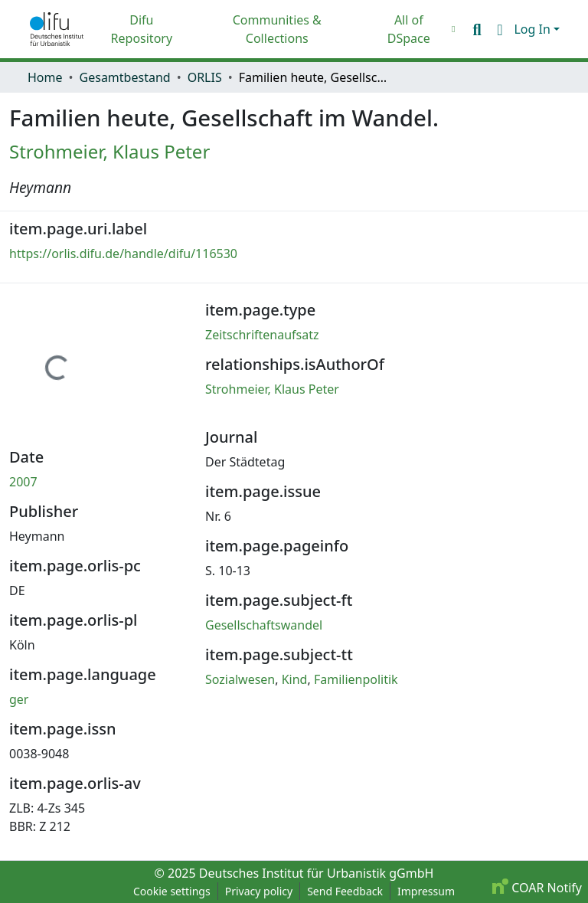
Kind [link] (295, 679)
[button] (57, 29)
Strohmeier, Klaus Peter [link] (109, 151)
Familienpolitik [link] (356, 679)
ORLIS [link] (205, 77)
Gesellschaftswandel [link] (264, 625)
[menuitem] (412, 29)
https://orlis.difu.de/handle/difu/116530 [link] (123, 254)
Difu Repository (142, 29)
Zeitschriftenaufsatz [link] (262, 335)
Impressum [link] (426, 891)
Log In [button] (534, 29)
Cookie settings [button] (172, 891)
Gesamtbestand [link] (125, 77)
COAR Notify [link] (537, 888)
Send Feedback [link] (345, 891)
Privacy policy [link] (259, 891)
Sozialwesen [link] (240, 679)
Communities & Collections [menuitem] (277, 29)
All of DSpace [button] (409, 29)
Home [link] (45, 77)
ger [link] (19, 699)
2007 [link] (23, 482)
